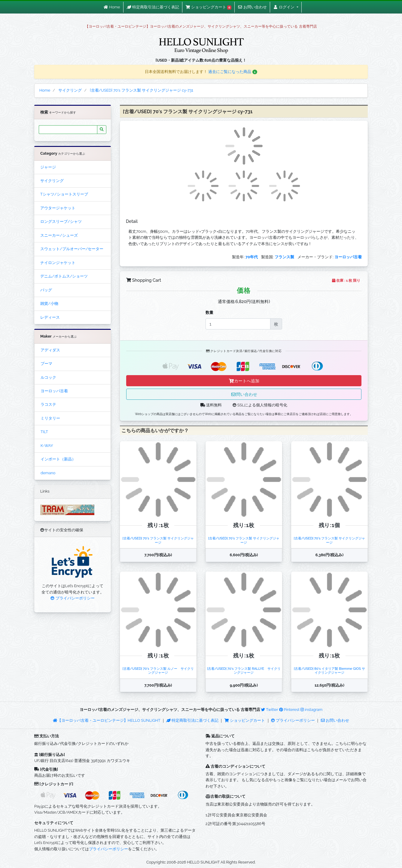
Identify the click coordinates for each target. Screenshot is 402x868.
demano (48, 473)
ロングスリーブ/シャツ (61, 222)
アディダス (50, 350)
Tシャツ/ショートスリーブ (64, 194)
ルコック (48, 377)
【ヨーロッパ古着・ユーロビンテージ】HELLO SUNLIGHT (107, 720)
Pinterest (289, 710)
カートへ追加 (244, 381)
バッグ (46, 290)
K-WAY (47, 446)
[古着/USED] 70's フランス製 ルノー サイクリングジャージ (158, 671)
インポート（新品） (58, 459)
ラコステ (48, 404)
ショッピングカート (245, 720)
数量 (209, 313)
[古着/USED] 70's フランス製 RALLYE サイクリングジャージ (244, 671)
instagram (311, 710)
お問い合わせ (335, 720)
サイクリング (52, 181)
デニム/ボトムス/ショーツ (64, 276)
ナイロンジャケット (58, 263)
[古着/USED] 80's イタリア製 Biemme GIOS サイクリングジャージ (329, 671)
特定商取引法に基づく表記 (192, 720)
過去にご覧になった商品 (233, 72)
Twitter (270, 710)
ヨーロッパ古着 (54, 391)
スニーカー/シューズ (59, 235)
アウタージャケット (58, 208)
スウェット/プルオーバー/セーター (72, 249)
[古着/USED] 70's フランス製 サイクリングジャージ (158, 540)
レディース (50, 317)
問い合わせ (244, 394)
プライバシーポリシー (72, 598)
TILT (44, 432)
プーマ (46, 364)
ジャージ (48, 167)
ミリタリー (50, 418)
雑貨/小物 (49, 303)
